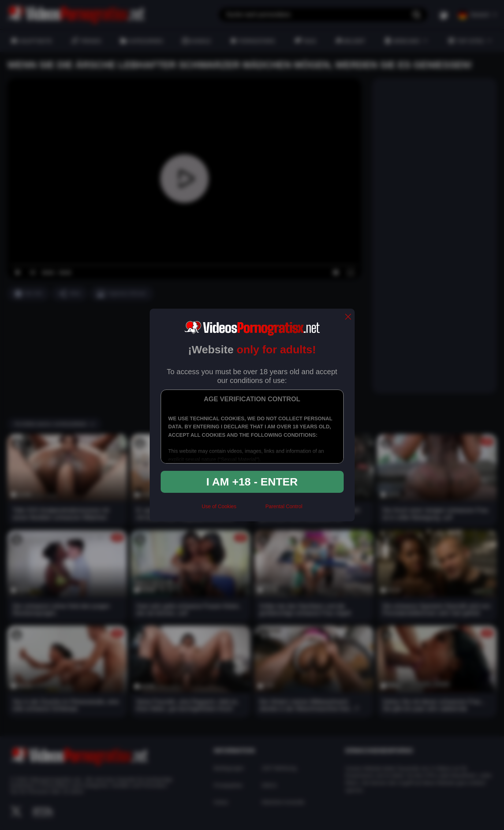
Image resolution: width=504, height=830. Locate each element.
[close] (348, 317)
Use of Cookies (219, 506)
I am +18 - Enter (252, 482)
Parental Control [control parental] (284, 506)
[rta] (251, 509)
